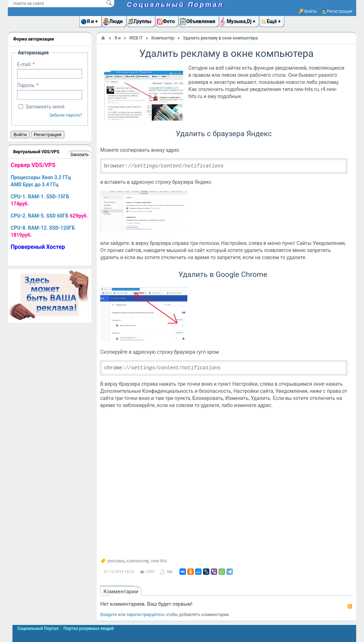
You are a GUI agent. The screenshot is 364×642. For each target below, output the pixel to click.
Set (170, 572)
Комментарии (121, 592)
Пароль (26, 85)
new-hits (159, 561)
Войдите (109, 615)
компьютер (138, 561)
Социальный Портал (175, 4)
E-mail (24, 64)
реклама (116, 561)
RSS (350, 606)
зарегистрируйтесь (146, 615)
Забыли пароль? (66, 115)
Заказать (79, 155)
